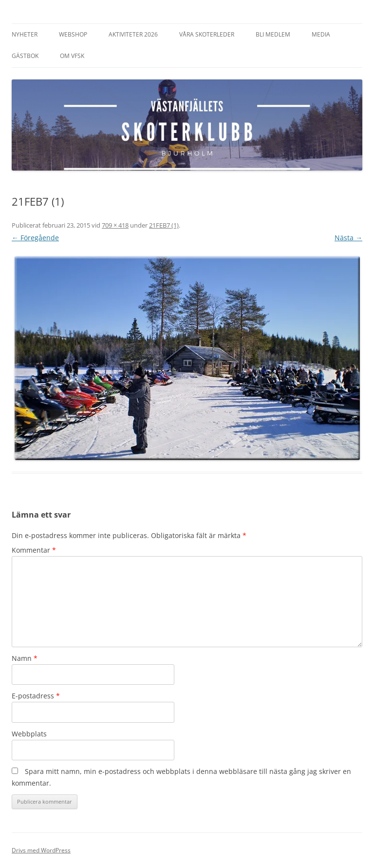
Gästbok (25, 56)
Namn (25, 658)
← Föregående (35, 238)
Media (321, 34)
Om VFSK (72, 56)
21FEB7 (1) (164, 225)
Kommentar (34, 550)
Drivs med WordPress (41, 850)
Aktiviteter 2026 (133, 34)
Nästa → (348, 238)
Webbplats (29, 734)
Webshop (73, 34)
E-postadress (36, 696)
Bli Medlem (273, 34)
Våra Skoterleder (207, 34)
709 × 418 (115, 225)
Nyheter (25, 34)
